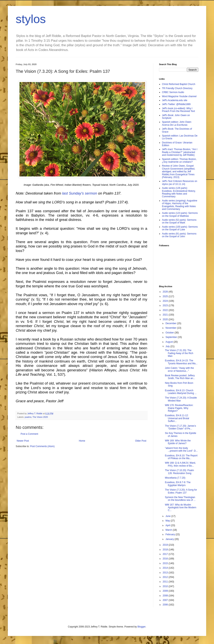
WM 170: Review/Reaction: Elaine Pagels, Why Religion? (179, 408)
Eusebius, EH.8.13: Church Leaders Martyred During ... (181, 392)
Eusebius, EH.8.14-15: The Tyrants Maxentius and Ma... (181, 362)
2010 (166, 586)
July (168, 346)
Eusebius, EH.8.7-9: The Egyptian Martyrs (178, 484)
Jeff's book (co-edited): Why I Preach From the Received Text (178, 110)
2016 (166, 559)
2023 (166, 305)
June (168, 516)
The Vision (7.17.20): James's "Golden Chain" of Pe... (180, 427)
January (170, 539)
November (171, 328)
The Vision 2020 (40, 417)
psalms (28, 417)
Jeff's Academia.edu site (175, 100)
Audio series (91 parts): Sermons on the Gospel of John (179, 235)
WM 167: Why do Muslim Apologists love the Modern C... (181, 508)
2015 (166, 563)
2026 (166, 292)
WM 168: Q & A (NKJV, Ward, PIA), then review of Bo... (180, 464)
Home (82, 441)
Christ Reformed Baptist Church (179, 84)
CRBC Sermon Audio (173, 92)
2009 (166, 591)
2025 (166, 296)
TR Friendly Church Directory (177, 88)
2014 (166, 568)
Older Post (141, 441)
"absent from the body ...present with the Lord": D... (181, 449)
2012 (166, 577)
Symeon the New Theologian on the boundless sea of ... (180, 499)
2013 (166, 573)
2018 (166, 550)
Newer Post (23, 441)
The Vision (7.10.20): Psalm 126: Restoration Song (179, 472)
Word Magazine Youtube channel (179, 96)
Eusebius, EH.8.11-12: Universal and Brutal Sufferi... (177, 418)
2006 (166, 605)
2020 (166, 319)
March (169, 530)
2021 (166, 315)
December (171, 323)
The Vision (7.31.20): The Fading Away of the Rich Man (179, 353)
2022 (166, 310)
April (168, 525)
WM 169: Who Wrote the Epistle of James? (178, 442)
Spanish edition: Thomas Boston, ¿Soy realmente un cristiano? (179, 161)
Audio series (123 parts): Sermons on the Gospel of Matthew (180, 214)
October (170, 333)
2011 (166, 582)
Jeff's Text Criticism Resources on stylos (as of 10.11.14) (180, 183)
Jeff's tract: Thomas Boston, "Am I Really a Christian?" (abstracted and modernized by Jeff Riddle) (180, 152)
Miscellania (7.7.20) (175, 478)
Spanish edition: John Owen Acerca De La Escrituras (177, 123)
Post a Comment (29, 434)
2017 (166, 554)
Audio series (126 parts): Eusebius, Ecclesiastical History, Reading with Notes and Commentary (179, 192)
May (168, 521)
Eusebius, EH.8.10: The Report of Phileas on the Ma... (181, 457)
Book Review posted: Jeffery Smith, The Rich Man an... (180, 377)
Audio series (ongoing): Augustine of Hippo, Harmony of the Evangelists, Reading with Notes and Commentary (180, 205)
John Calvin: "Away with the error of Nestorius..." (179, 369)
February (171, 534)
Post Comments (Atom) (42, 446)
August (170, 342)
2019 (166, 545)
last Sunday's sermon (80, 193)
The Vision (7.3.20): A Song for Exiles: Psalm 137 (181, 491)
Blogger (141, 627)
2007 (166, 600)
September (172, 337)
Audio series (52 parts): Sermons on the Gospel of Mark (179, 221)
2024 (166, 301)
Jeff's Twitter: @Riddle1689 (176, 104)
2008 (166, 596)
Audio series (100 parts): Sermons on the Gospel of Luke (180, 228)
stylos (31, 19)
